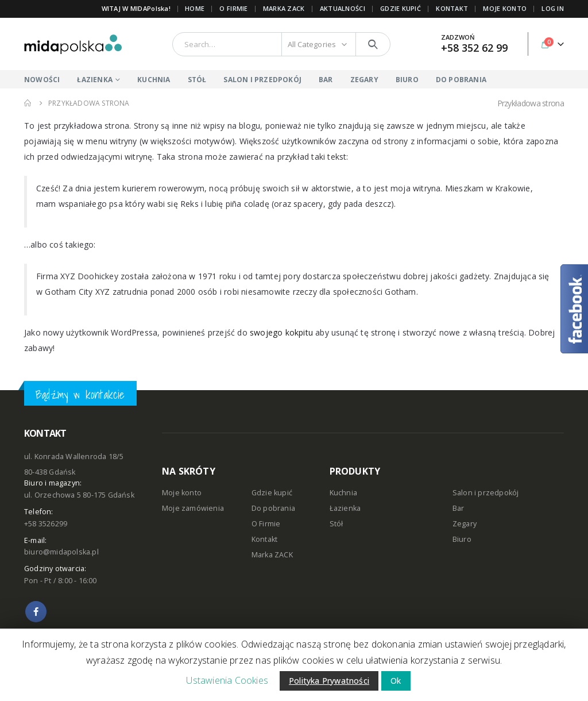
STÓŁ (197, 80)
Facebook (36, 612)
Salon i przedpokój (486, 493)
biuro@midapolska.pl (61, 552)
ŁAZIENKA (95, 80)
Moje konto (182, 493)
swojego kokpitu (281, 332)
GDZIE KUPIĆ (401, 8)
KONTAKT (452, 8)
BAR (326, 80)
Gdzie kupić (272, 493)
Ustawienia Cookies (227, 680)
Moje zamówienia (193, 508)
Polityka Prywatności (329, 681)
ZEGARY (364, 80)
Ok (396, 681)
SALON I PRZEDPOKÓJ (262, 80)
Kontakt (264, 539)
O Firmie (266, 524)
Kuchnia (343, 493)
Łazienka (345, 508)
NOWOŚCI (42, 80)
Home (195, 8)
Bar (459, 508)
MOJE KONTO (505, 8)
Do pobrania (273, 508)
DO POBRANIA (461, 80)
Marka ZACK (284, 8)
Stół (336, 524)
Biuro (462, 539)
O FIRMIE (233, 8)
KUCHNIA (154, 80)
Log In (553, 8)
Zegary (465, 524)
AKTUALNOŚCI (343, 8)
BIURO (407, 80)
